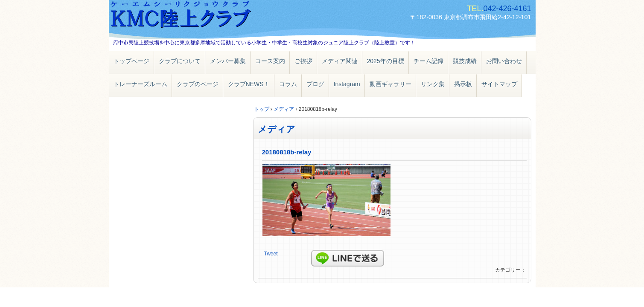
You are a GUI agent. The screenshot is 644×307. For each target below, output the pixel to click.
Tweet (271, 254)
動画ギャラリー (390, 84)
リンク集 (433, 84)
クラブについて (180, 61)
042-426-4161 (507, 9)
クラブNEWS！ (249, 84)
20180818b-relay (287, 152)
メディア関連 (340, 61)
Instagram (347, 84)
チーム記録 (428, 61)
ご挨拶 (303, 61)
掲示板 (463, 84)
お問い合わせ (504, 61)
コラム (288, 84)
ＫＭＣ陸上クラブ (207, 16)
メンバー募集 (228, 61)
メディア (277, 129)
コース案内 (270, 61)
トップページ (131, 61)
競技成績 (465, 61)
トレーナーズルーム (140, 84)
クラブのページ (198, 84)
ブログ (315, 84)
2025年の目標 (386, 61)
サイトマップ (499, 84)
